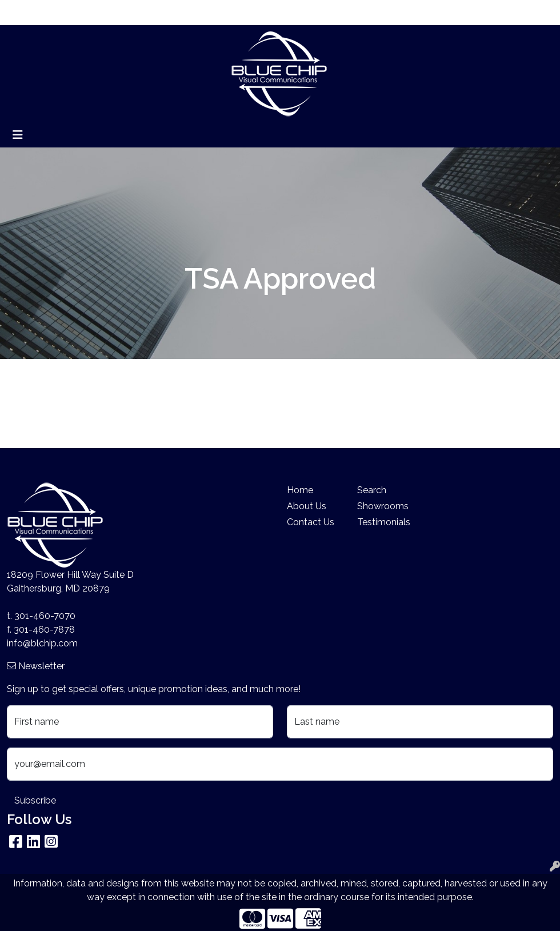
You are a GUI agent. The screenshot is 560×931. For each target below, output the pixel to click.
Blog (103, 12)
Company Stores (230, 12)
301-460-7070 (45, 616)
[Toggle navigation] (18, 135)
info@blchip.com (42, 643)
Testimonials (384, 522)
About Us (65, 12)
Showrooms (383, 506)
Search (488, 12)
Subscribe (35, 800)
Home (24, 12)
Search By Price (153, 12)
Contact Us (311, 522)
